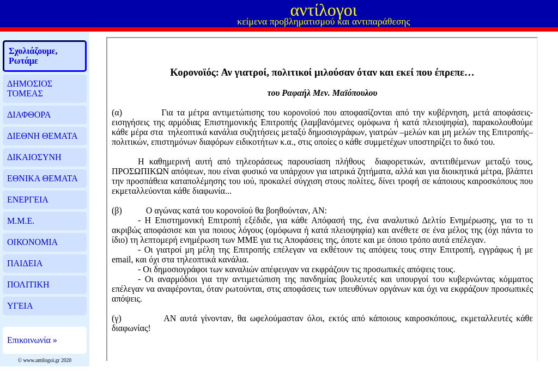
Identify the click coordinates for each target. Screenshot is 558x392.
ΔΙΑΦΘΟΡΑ (29, 115)
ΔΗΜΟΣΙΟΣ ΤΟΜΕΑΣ (30, 88)
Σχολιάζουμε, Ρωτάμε (33, 56)
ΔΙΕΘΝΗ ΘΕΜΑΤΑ (42, 136)
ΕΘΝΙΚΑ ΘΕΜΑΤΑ (43, 178)
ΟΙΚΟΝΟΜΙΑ (32, 242)
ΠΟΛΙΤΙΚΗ (28, 284)
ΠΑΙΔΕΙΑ (25, 263)
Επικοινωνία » (32, 340)
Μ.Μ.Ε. (21, 221)
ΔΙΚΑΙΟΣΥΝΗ (34, 157)
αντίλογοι (323, 10)
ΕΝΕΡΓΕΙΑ (28, 200)
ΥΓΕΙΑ (20, 306)
